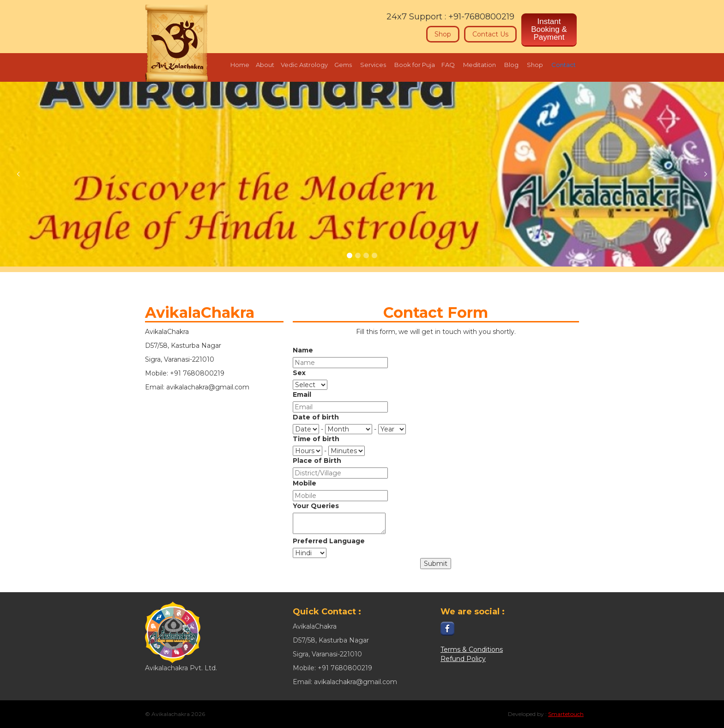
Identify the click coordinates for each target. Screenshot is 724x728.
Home (240, 65)
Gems (343, 65)
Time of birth (316, 439)
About (265, 65)
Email (302, 394)
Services (373, 65)
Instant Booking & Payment (549, 29)
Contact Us (490, 34)
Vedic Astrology (304, 65)
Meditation (480, 65)
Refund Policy (463, 659)
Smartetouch (566, 714)
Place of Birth (317, 461)
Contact (564, 65)
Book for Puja (415, 65)
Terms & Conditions (472, 649)
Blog (511, 65)
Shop (443, 34)
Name (303, 350)
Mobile (305, 483)
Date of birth (316, 417)
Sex (299, 373)
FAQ (448, 65)
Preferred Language (329, 541)
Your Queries (316, 506)
